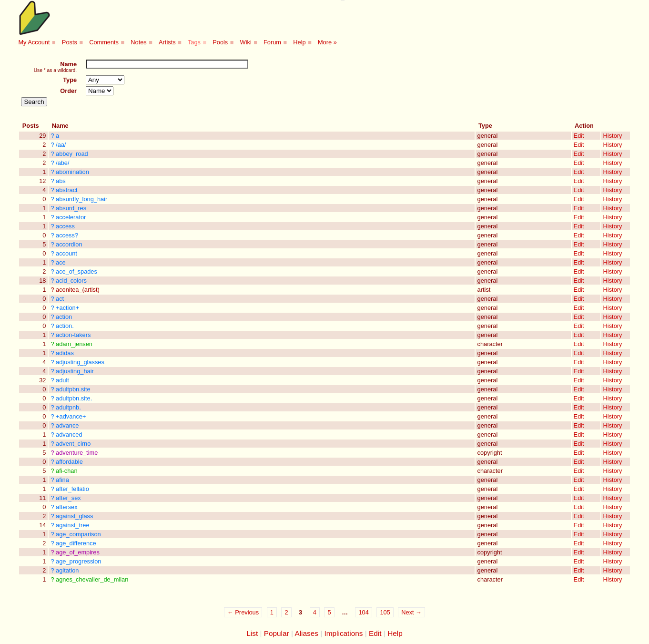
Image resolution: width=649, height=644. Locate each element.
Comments (104, 42)
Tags (194, 42)
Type (70, 80)
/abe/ (62, 163)
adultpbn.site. (74, 398)
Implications (343, 633)
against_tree (72, 525)
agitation (67, 570)
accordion (69, 244)
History (613, 136)
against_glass (74, 516)
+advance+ (71, 416)
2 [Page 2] (286, 612)
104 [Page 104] (363, 612)
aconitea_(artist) (78, 290)
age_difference (76, 543)
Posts (70, 42)
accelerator (71, 217)
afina (62, 480)
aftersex (67, 507)
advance (67, 425)
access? (67, 235)
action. (65, 326)
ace (61, 262)
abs (61, 181)
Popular (277, 633)
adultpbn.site (73, 389)
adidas (65, 353)
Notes (138, 42)
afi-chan (67, 471)
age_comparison (78, 534)
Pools (220, 42)
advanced (69, 434)
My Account (34, 42)
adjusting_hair (75, 371)
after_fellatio (72, 489)
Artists (167, 42)
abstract (67, 190)
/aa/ (61, 145)
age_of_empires (78, 552)
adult (62, 380)
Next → (411, 612)
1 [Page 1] (272, 612)
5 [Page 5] (329, 612)
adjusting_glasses (80, 362)
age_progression (78, 561)
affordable (69, 462)
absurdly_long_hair (81, 199)
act (60, 299)
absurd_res (71, 208)
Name (68, 64)
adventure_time (77, 453)
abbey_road (72, 154)
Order (68, 91)
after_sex (68, 498)
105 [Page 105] (385, 612)
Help (299, 42)
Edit (579, 136)
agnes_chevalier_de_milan (92, 579)
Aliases (306, 633)
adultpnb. (68, 407)
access (65, 226)
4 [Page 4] (315, 612)
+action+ (67, 308)
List (252, 633)
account (66, 253)
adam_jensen (74, 344)
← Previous (243, 612)
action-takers (73, 335)
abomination (72, 172)
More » (327, 42)
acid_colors (71, 281)
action (64, 317)
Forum (272, 42)
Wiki (246, 42)
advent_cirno (73, 444)
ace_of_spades (76, 271)
